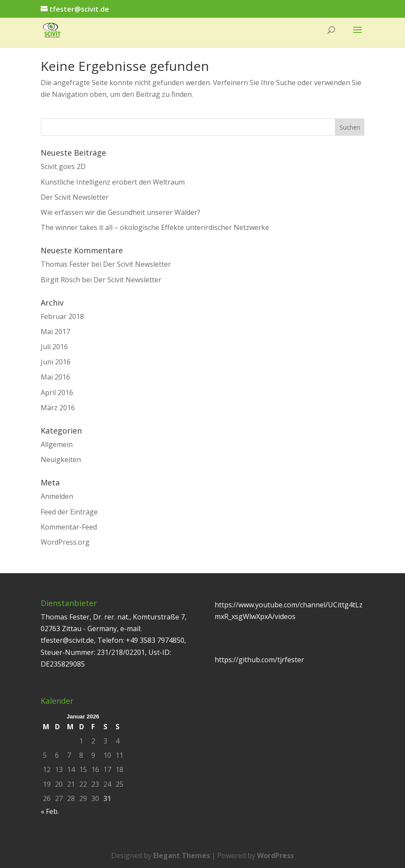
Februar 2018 (62, 316)
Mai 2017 (55, 332)
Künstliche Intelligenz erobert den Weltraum (113, 182)
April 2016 (57, 393)
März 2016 (58, 408)
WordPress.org (65, 542)
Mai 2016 (55, 377)
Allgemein (57, 444)
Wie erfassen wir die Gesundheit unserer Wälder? (121, 212)
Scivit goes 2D (63, 166)
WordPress (275, 855)
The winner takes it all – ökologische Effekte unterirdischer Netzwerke (155, 227)
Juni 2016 (56, 362)
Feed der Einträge (69, 512)
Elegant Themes (182, 855)
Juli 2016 (54, 347)
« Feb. (50, 811)
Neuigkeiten (61, 460)
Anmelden (57, 496)
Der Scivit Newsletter (75, 197)
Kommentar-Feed (69, 527)
